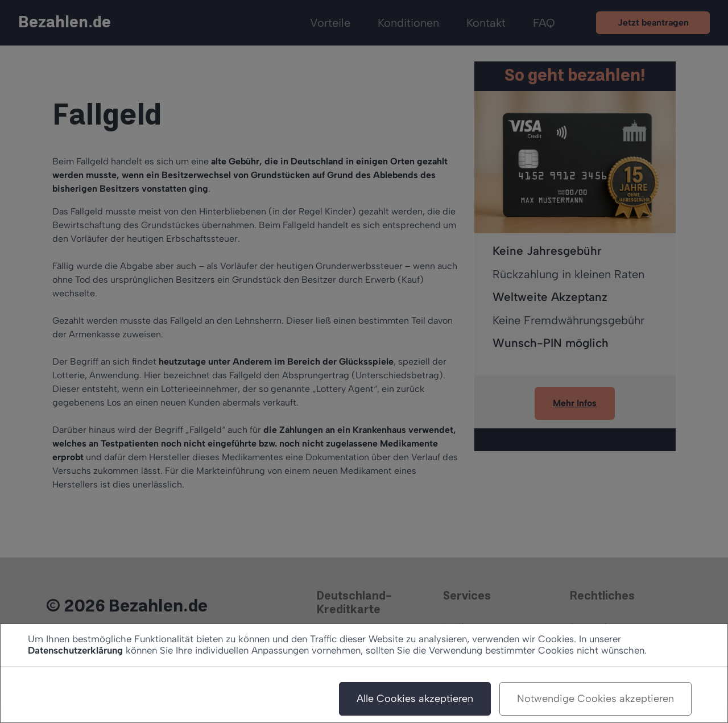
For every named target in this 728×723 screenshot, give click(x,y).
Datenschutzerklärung (75, 650)
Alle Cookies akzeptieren (415, 699)
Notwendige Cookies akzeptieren (595, 699)
